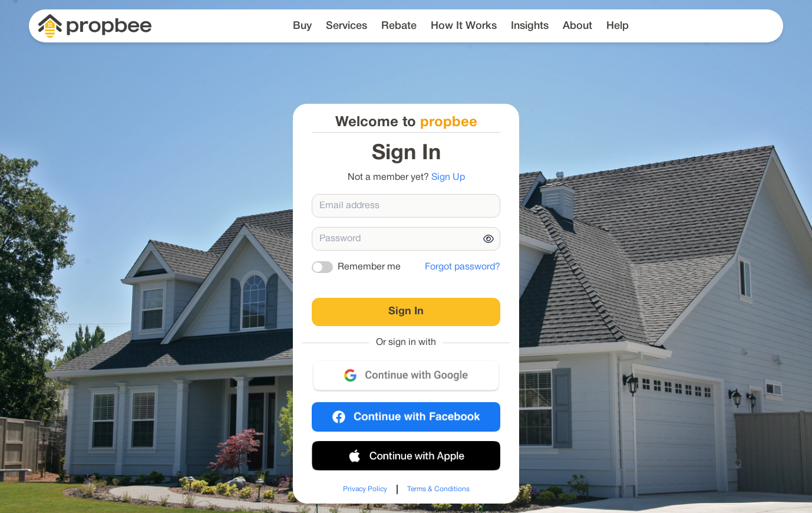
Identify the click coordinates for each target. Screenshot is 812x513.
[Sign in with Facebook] (406, 417)
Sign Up (448, 177)
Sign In (406, 312)
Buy (302, 26)
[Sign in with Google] (406, 376)
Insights (530, 26)
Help (618, 26)
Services (346, 26)
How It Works (464, 26)
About (577, 26)
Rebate (399, 26)
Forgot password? (463, 267)
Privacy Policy (365, 489)
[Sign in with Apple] (406, 456)
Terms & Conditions (438, 489)
